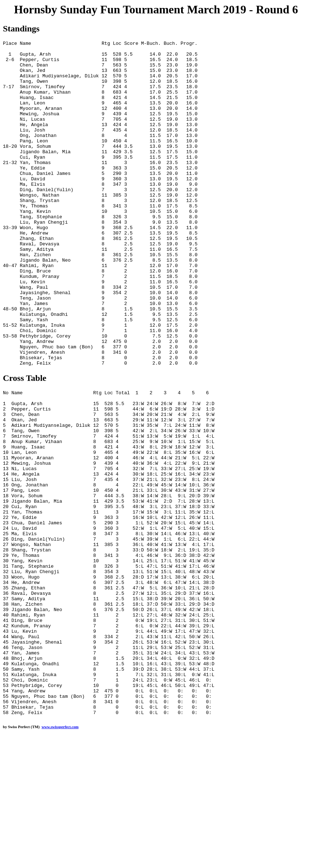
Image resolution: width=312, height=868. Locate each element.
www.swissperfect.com (60, 857)
